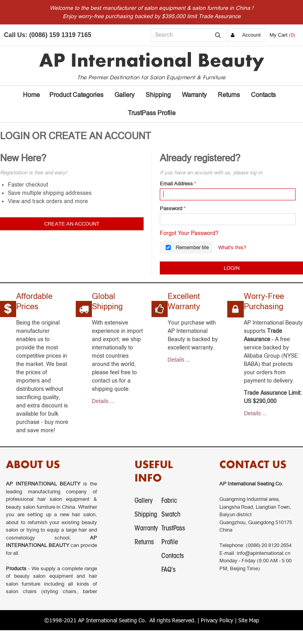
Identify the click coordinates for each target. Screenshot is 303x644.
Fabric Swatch (171, 507)
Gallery (124, 95)
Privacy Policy (217, 620)
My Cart (279, 35)
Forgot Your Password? (189, 233)
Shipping (158, 95)
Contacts (263, 95)
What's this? (232, 247)
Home (31, 95)
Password (171, 208)
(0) (292, 35)
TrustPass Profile (152, 113)
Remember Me (192, 247)
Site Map (249, 620)
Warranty (194, 95)
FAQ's (168, 569)
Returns (229, 95)
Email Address (176, 184)
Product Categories (76, 95)
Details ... (103, 401)
